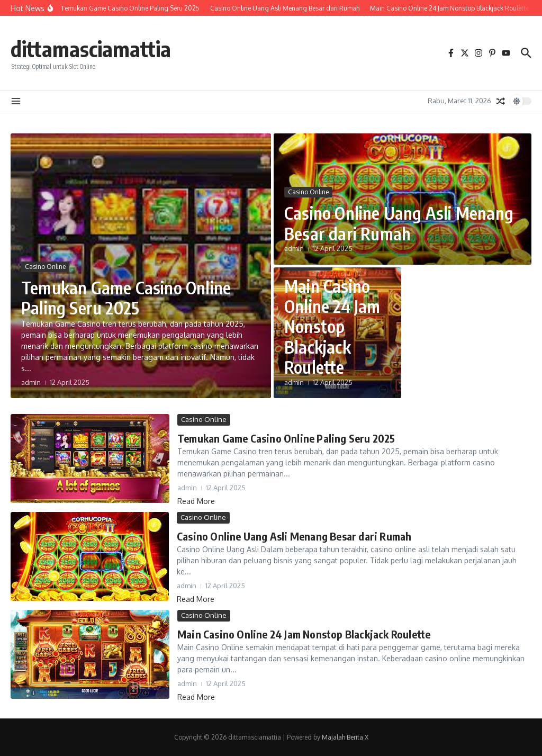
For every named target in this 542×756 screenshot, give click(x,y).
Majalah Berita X (345, 737)
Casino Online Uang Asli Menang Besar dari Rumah (399, 223)
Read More (196, 501)
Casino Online (45, 267)
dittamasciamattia (91, 49)
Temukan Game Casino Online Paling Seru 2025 (126, 298)
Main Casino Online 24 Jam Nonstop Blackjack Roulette (332, 327)
